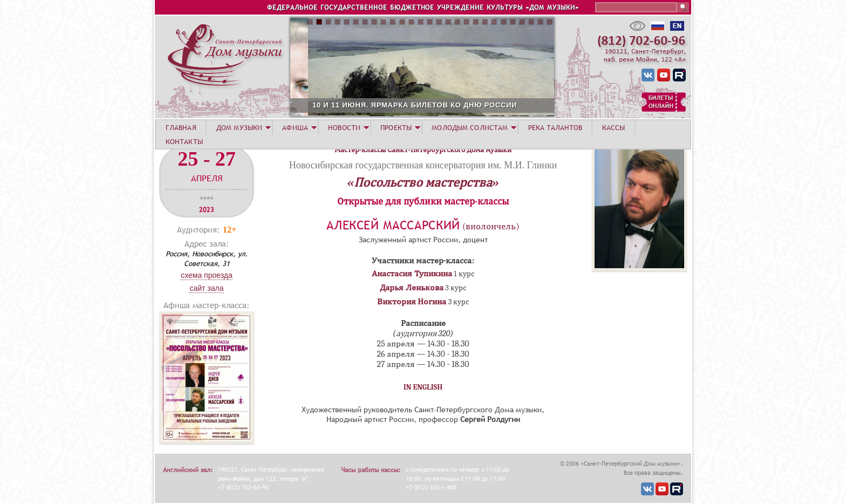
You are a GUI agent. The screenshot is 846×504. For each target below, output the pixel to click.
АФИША (295, 127)
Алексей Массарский (393, 225)
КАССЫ (614, 127)
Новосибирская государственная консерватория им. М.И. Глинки (423, 165)
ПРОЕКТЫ (396, 127)
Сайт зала (206, 288)
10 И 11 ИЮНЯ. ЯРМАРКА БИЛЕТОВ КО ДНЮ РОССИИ (479, 105)
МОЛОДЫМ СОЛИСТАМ (470, 127)
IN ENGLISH (423, 387)
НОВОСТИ (344, 127)
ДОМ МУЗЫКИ (239, 127)
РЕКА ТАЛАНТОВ (555, 127)
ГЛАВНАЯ (181, 127)
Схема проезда (207, 275)
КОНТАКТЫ (184, 141)
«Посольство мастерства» (423, 182)
